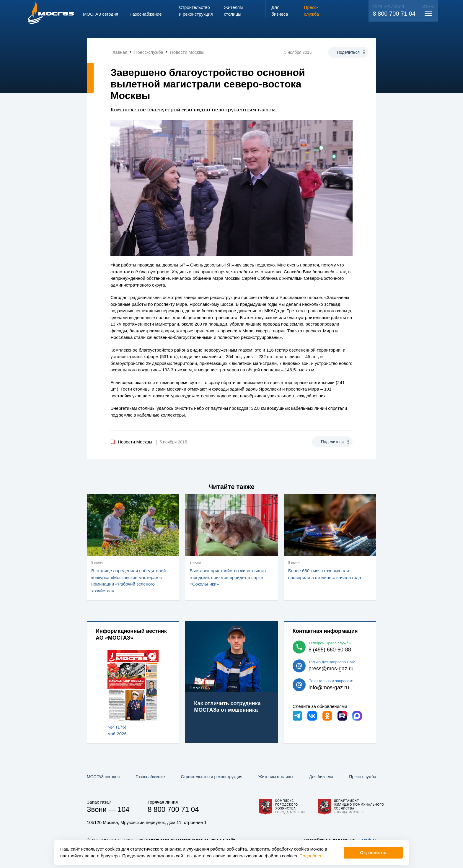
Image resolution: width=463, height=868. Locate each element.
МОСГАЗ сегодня (103, 777)
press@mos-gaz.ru (331, 669)
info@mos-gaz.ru (329, 687)
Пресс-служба (363, 777)
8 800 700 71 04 (394, 14)
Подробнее (311, 856)
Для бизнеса (321, 777)
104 (123, 809)
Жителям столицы (275, 777)
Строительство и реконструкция (212, 777)
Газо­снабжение (150, 777)
